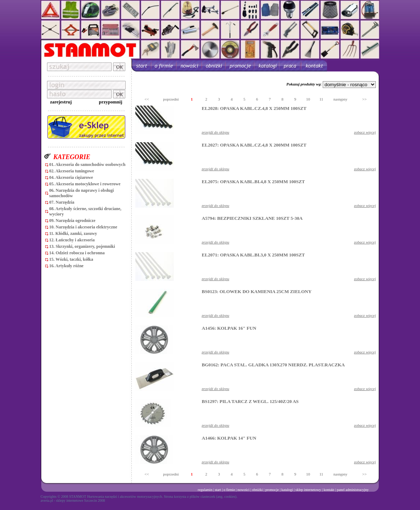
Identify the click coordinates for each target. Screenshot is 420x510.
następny (340, 99)
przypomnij (111, 102)
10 (308, 99)
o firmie (229, 490)
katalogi (287, 490)
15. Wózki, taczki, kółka (71, 259)
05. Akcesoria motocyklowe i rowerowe (85, 184)
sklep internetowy (308, 490)
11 (321, 99)
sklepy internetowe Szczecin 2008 (80, 500)
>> (364, 99)
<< (147, 99)
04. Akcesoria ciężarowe (71, 177)
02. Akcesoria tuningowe (72, 171)
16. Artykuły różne (66, 266)
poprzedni (171, 99)
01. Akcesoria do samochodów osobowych (87, 164)
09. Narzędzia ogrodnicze (72, 221)
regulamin (205, 490)
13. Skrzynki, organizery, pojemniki (82, 246)
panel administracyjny (353, 490)
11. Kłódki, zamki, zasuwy (73, 233)
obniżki (257, 490)
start (218, 490)
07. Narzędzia (62, 202)
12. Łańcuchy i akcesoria (72, 240)
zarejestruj (61, 102)
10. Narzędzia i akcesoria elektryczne (83, 227)
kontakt (329, 490)
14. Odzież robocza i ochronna (77, 253)
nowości (244, 490)
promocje (272, 490)
